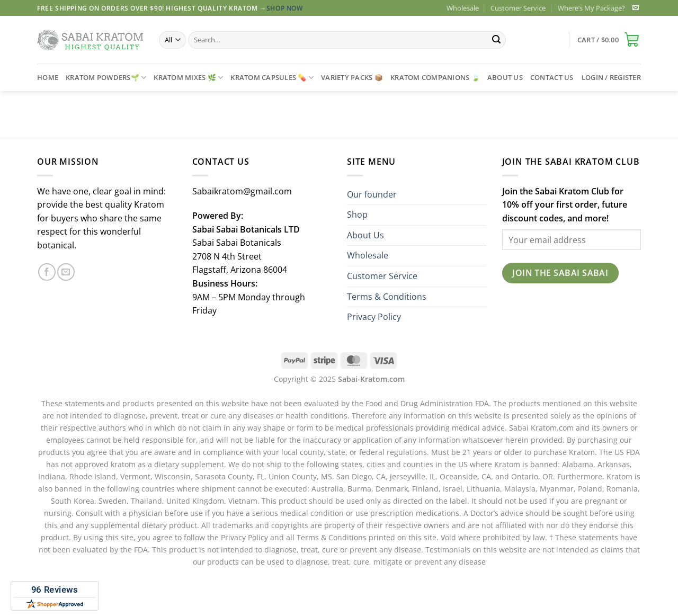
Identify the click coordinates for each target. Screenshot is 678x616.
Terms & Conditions (387, 297)
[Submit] (496, 40)
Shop (357, 215)
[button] (609, 40)
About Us (365, 235)
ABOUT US (505, 77)
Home (48, 77)
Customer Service (518, 8)
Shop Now (285, 8)
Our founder (372, 194)
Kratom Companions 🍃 (435, 77)
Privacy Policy (374, 317)
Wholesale (463, 8)
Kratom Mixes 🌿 (188, 78)
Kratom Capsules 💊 (272, 78)
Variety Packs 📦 (352, 77)
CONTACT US (552, 77)
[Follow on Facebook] (47, 272)
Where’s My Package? (591, 8)
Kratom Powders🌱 (106, 78)
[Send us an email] (636, 8)
